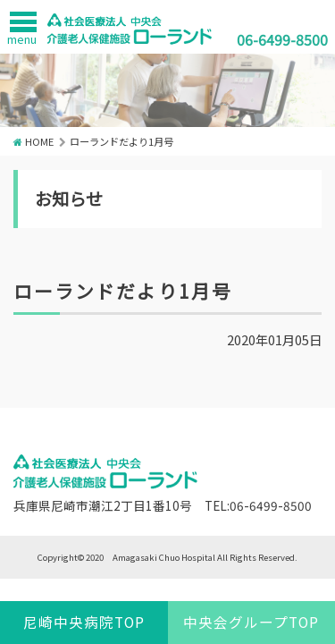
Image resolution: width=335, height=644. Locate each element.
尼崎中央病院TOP (84, 622)
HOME (39, 141)
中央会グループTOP (251, 622)
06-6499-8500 (282, 39)
